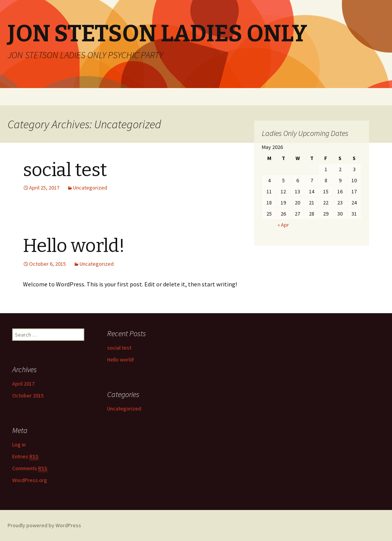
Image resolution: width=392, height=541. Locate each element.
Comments (30, 468)
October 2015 (28, 396)
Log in (19, 445)
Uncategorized (90, 188)
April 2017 (23, 384)
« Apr (283, 225)
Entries (25, 457)
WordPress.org (30, 480)
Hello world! (74, 246)
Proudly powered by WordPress (44, 525)
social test (65, 170)
